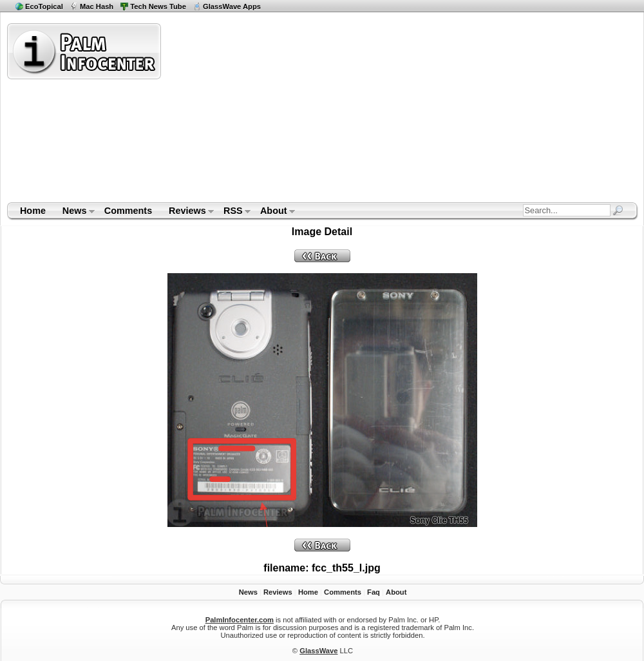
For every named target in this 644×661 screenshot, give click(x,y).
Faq (374, 592)
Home (33, 211)
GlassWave (318, 651)
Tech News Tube (158, 6)
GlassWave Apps (232, 6)
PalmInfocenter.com (240, 620)
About (273, 212)
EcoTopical (44, 6)
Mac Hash (97, 6)
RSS (233, 212)
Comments (128, 211)
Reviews (187, 212)
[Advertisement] (385, 112)
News (74, 212)
